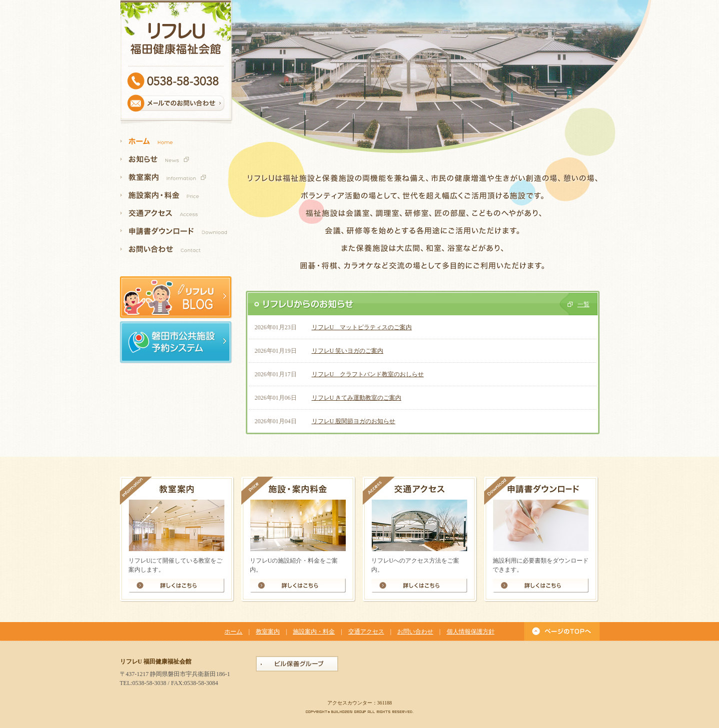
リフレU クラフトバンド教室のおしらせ (368, 374)
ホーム (233, 632)
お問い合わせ (415, 632)
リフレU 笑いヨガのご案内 (348, 351)
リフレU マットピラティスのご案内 (362, 327)
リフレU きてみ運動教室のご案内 (357, 398)
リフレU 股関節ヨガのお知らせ (354, 421)
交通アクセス (366, 632)
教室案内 (268, 632)
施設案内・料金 (314, 632)
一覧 (584, 304)
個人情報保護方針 (471, 632)
